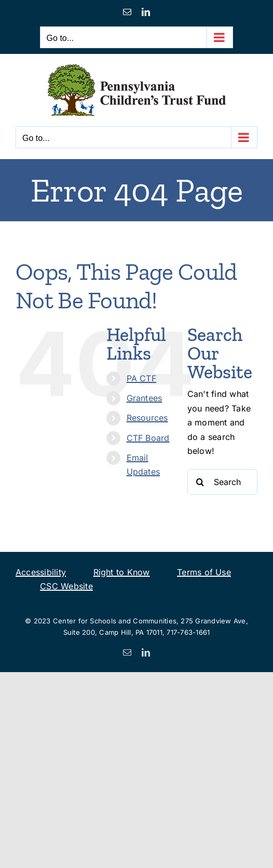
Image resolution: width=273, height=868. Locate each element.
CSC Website (66, 586)
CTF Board (148, 438)
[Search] (200, 482)
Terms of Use (204, 572)
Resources (147, 418)
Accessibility (41, 572)
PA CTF (141, 378)
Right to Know (122, 572)
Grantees (145, 398)
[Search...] (222, 482)
